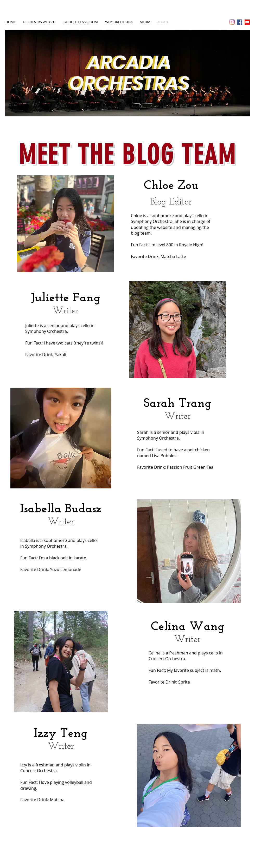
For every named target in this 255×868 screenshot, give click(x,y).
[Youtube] (247, 22)
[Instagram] (232, 22)
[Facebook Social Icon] (240, 22)
